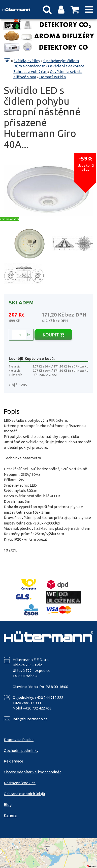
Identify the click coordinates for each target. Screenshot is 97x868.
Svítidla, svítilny (27, 61)
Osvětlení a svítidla (66, 72)
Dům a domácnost (29, 66)
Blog (8, 805)
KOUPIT (53, 335)
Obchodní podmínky (21, 751)
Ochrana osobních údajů (24, 794)
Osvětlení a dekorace (66, 66)
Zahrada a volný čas (30, 72)
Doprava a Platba (19, 740)
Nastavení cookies (20, 783)
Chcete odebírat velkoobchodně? (32, 772)
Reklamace (13, 761)
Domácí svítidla (53, 77)
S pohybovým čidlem (61, 61)
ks (21, 335)
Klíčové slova (25, 77)
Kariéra (10, 815)
